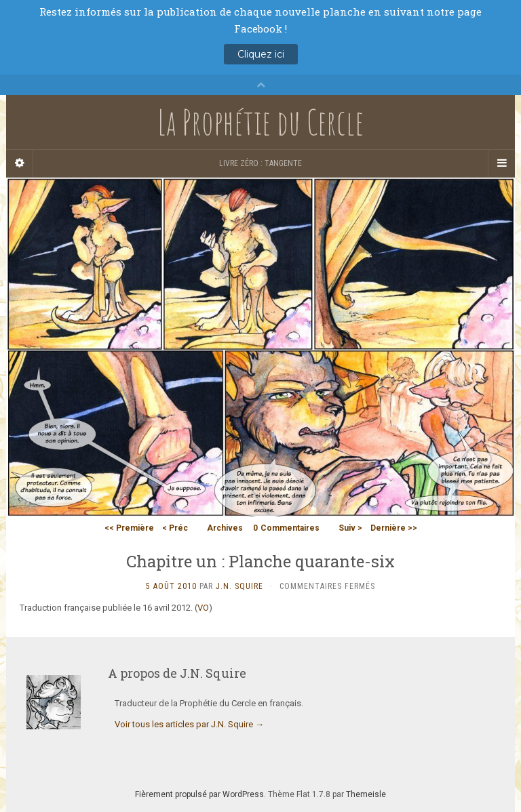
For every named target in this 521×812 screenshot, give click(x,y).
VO (203, 608)
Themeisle (366, 794)
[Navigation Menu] (501, 163)
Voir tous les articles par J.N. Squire (189, 724)
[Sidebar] (20, 163)
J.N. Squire (239, 586)
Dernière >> (394, 528)
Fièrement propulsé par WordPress (199, 794)
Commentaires (286, 528)
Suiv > (350, 528)
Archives (225, 528)
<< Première (129, 528)
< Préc (175, 528)
